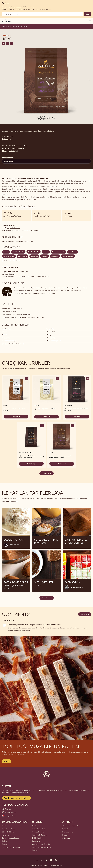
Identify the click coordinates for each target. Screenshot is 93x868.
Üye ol (7, 761)
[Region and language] (43, 14)
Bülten (4, 844)
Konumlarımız (68, 832)
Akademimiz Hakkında (71, 826)
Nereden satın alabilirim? (11, 847)
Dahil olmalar (37, 838)
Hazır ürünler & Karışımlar (42, 847)
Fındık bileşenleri (38, 832)
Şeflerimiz (66, 838)
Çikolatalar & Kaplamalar (18, 26)
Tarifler (5, 826)
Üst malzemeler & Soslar (41, 844)
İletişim (5, 841)
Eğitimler (66, 829)
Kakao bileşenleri (38, 829)
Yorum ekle (85, 614)
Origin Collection (13, 228)
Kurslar (65, 835)
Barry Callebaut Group (10, 838)
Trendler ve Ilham (8, 829)
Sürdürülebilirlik (8, 832)
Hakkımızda (6, 835)
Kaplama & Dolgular (40, 835)
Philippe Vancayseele (77, 587)
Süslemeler (36, 841)
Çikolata (5, 26)
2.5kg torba (22, 318)
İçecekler (35, 850)
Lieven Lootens (14, 545)
